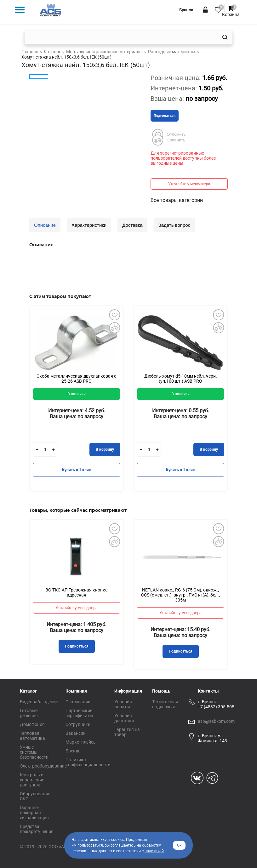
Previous (20, 403)
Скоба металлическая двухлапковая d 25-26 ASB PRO (77, 379)
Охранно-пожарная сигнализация (34, 813)
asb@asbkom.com (216, 721)
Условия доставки (124, 718)
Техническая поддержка (165, 704)
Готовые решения (29, 713)
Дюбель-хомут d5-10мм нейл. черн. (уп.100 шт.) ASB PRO (181, 379)
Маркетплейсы (81, 742)
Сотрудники (78, 724)
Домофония (32, 724)
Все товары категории (177, 200)
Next (237, 403)
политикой (154, 851)
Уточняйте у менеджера (189, 184)
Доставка (132, 225)
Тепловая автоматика (32, 736)
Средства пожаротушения (37, 829)
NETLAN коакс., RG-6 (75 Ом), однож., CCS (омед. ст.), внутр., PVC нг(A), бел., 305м (180, 595)
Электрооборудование (43, 766)
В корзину (105, 449)
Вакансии (76, 733)
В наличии (77, 394)
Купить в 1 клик (77, 470)
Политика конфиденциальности (88, 762)
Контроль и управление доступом (32, 780)
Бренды (74, 751)
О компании (78, 702)
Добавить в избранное (114, 315)
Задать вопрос (174, 225)
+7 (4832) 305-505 (216, 707)
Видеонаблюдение (39, 702)
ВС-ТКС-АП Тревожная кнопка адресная (77, 592)
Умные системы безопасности (34, 752)
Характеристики (89, 225)
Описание (45, 225)
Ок (179, 845)
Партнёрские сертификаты (79, 713)
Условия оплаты (123, 704)
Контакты (208, 691)
